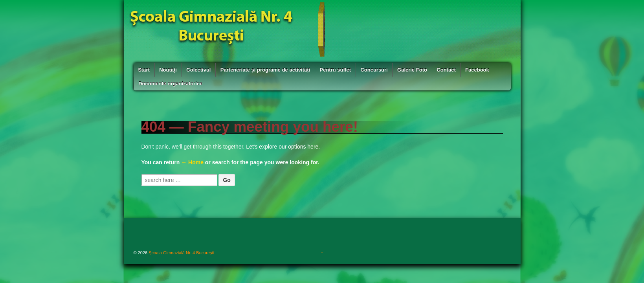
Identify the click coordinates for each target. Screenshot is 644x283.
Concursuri (374, 70)
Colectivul (198, 70)
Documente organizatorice (170, 84)
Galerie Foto (412, 70)
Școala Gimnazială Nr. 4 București (181, 253)
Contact (446, 70)
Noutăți (168, 70)
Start (144, 70)
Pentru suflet (335, 70)
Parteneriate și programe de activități (265, 70)
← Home (192, 162)
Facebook (477, 70)
